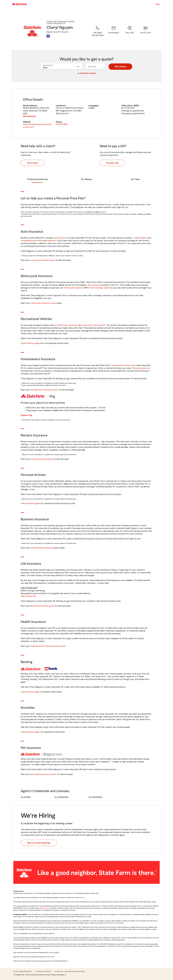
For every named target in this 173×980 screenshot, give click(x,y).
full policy (45, 908)
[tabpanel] (86, 113)
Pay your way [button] (112, 163)
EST (136, 106)
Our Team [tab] (135, 179)
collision (144, 238)
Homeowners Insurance (122, 365)
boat (85, 325)
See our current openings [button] (39, 843)
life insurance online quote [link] (42, 606)
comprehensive (28, 241)
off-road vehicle (97, 325)
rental (40, 241)
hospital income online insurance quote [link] (48, 646)
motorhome (62, 325)
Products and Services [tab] (38, 179)
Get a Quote (120, 67)
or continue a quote (87, 73)
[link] (114, 34)
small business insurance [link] (42, 548)
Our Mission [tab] (86, 179)
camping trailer (75, 325)
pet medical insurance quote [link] (43, 774)
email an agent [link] (33, 343)
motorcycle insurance (73, 288)
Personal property (140, 368)
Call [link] (22, 343)
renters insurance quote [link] (41, 459)
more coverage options (100, 288)
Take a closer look (28, 596)
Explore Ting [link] (26, 415)
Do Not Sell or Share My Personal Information (70, 971)
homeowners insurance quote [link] (44, 390)
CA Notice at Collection (43, 971)
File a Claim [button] (33, 163)
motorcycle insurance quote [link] (43, 303)
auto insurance (60, 238)
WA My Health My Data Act (23, 971)
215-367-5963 (62, 124)
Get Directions (30, 116)
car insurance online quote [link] (42, 260)
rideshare (51, 241)
